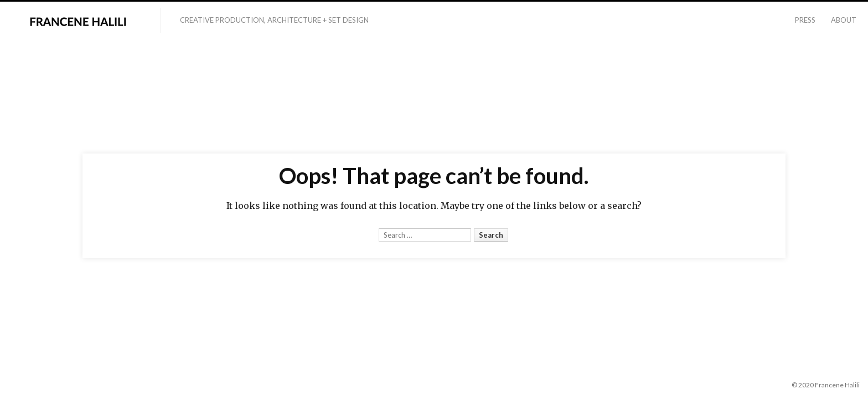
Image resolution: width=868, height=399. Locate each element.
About (844, 20)
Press (805, 20)
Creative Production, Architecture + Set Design (274, 20)
